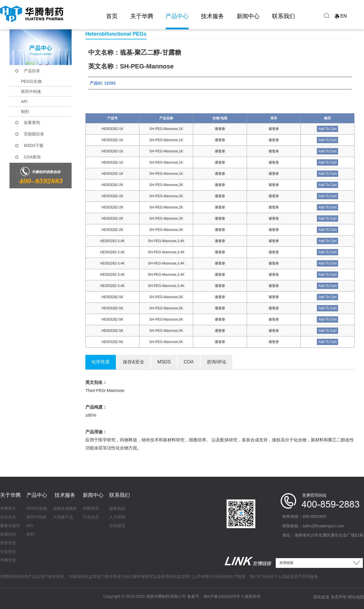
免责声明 (339, 597)
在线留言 (117, 526)
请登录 (220, 129)
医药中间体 (31, 91)
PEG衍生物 (31, 81)
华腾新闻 (91, 508)
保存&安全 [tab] (134, 362)
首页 (112, 16)
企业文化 (8, 517)
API (24, 102)
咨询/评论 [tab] (217, 362)
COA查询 (32, 157)
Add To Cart (327, 129)
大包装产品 (63, 517)
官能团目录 (34, 134)
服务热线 (117, 508)
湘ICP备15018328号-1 (223, 596)
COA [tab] (189, 362)
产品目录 (32, 71)
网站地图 (356, 597)
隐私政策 (321, 597)
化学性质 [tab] (101, 362)
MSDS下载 (34, 145)
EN (344, 16)
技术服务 (212, 16)
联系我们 (283, 16)
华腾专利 (8, 560)
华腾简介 (8, 508)
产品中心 (177, 16)
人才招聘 (117, 517)
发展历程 (8, 534)
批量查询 (32, 122)
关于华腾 (142, 16)
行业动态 (91, 517)
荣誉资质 (8, 543)
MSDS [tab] (164, 362)
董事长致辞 (10, 526)
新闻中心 (248, 16)
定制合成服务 (65, 508)
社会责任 (8, 551)
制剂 (25, 112)
